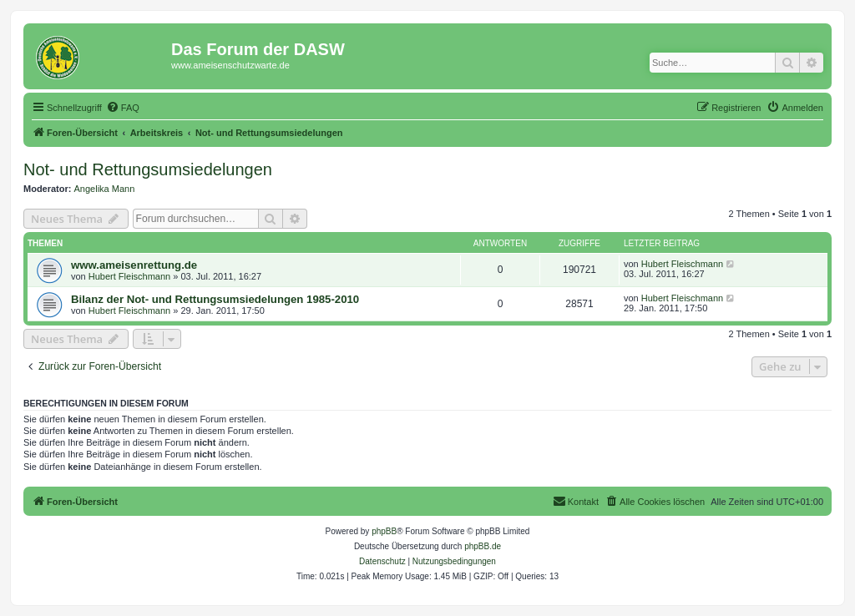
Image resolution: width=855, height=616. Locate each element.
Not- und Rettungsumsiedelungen (148, 169)
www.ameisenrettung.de (134, 265)
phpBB (384, 531)
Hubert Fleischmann (129, 276)
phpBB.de (483, 546)
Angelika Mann (105, 189)
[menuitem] (123, 108)
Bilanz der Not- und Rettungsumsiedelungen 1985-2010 (215, 299)
